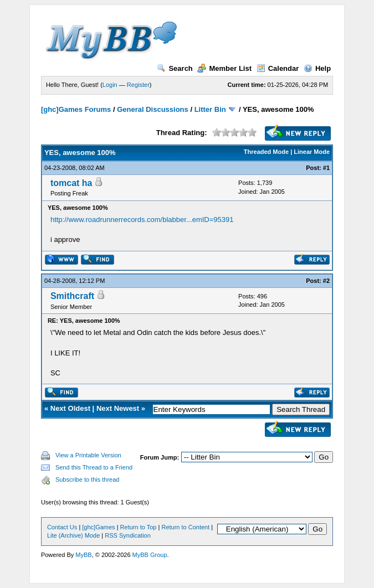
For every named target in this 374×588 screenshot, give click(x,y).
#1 (326, 168)
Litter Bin (210, 109)
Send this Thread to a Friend (94, 467)
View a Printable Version (88, 455)
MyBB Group (150, 555)
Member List (224, 68)
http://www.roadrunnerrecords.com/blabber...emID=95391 (142, 220)
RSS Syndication (128, 535)
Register (138, 85)
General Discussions (153, 109)
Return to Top (139, 527)
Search (175, 68)
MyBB (83, 555)
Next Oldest (70, 408)
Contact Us (62, 527)
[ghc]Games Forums (76, 109)
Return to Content (185, 527)
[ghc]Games (98, 527)
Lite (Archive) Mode (73, 535)
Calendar (278, 68)
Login (110, 85)
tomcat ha (71, 183)
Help (317, 68)
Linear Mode (312, 152)
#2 (326, 281)
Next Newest (118, 408)
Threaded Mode (266, 152)
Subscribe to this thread (88, 479)
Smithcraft (72, 296)
